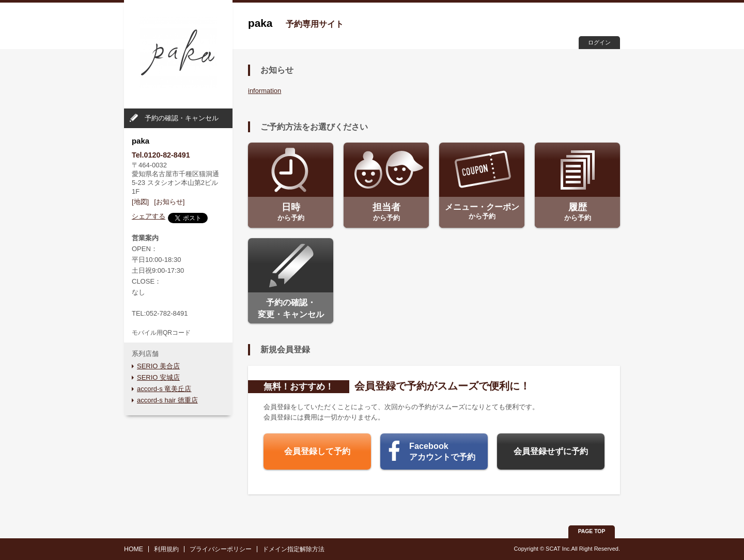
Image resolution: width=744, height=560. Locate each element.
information (265, 91)
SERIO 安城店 (158, 377)
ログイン (599, 42)
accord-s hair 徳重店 (167, 400)
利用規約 (166, 549)
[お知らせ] (169, 202)
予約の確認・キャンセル (182, 118)
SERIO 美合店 (158, 366)
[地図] (140, 202)
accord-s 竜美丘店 (164, 389)
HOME (134, 549)
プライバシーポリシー (221, 549)
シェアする (149, 216)
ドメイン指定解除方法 (293, 549)
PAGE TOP (592, 531)
